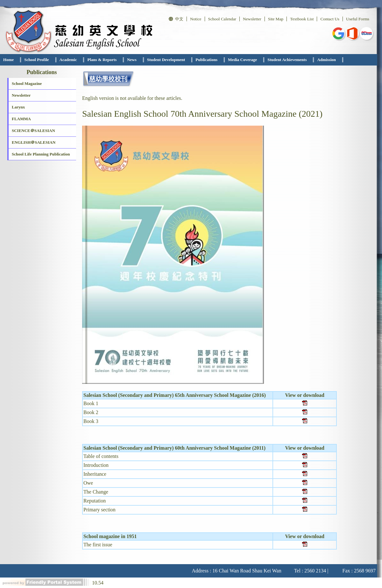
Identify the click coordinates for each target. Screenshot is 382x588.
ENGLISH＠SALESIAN (34, 142)
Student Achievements (287, 60)
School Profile (36, 60)
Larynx (18, 107)
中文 (176, 19)
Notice (196, 19)
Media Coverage (242, 60)
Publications (206, 60)
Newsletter (252, 19)
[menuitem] (11, 60)
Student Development (166, 60)
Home (8, 60)
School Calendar (222, 19)
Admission (326, 60)
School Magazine (27, 83)
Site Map (276, 19)
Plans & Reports (102, 60)
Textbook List (302, 19)
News (132, 60)
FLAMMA (21, 119)
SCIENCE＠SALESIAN (33, 131)
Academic (68, 60)
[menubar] (172, 60)
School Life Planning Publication (41, 154)
